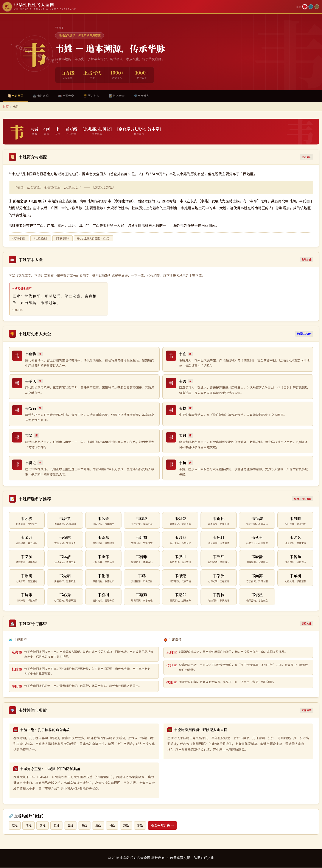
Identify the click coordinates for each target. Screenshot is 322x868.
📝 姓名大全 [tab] (123, 96)
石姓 (58, 826)
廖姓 (44, 826)
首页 (6, 107)
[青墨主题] (311, 7)
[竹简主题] (317, 7)
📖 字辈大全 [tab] (69, 96)
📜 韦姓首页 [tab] (16, 96)
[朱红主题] (305, 7)
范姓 (15, 826)
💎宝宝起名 (149, 96)
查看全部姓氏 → (168, 826)
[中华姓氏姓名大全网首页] (148, 7)
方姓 (131, 826)
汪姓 (29, 826)
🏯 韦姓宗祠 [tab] (43, 96)
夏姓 (102, 826)
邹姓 (145, 826)
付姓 (116, 826)
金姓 (73, 826)
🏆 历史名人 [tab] (96, 96)
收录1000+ (304, 334)
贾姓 (87, 826)
